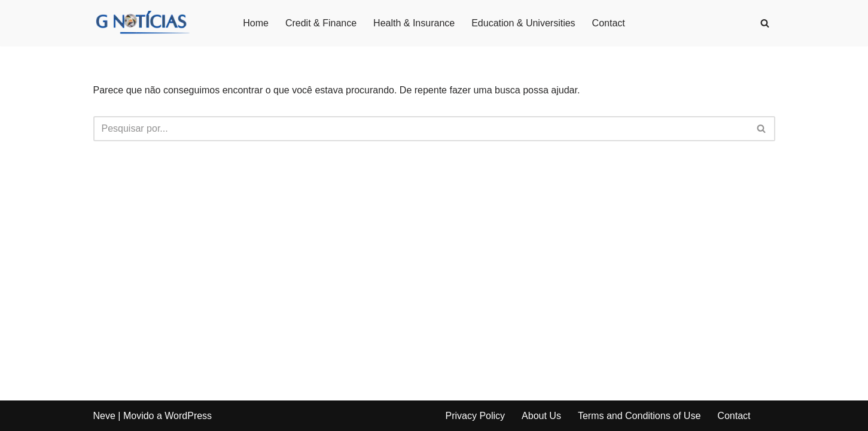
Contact (609, 23)
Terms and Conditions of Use (639, 416)
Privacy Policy (476, 416)
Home (256, 23)
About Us (541, 416)
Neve (104, 416)
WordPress (188, 416)
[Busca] (765, 23)
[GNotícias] (142, 23)
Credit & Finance (321, 23)
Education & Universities (523, 23)
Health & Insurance (414, 23)
